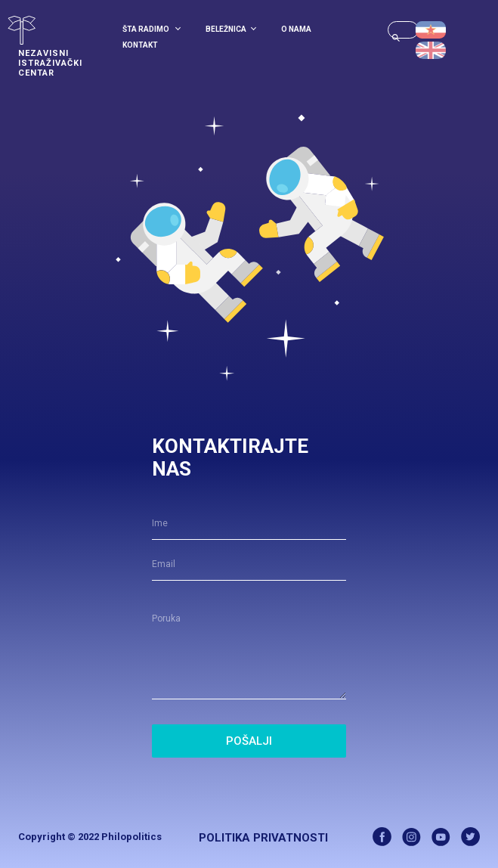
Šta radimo (152, 29)
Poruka (166, 618)
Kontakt (140, 45)
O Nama (296, 29)
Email (164, 564)
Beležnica (231, 29)
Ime (160, 523)
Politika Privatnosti (263, 838)
